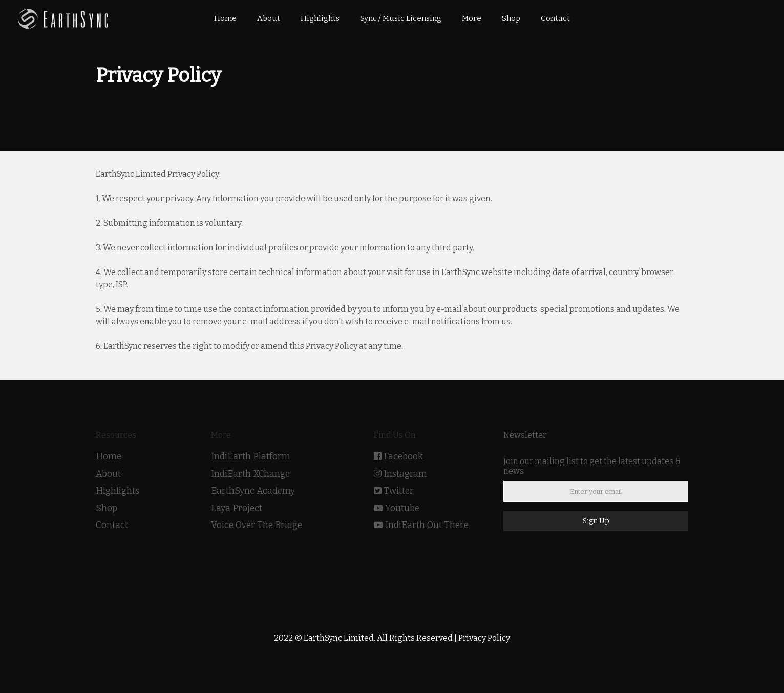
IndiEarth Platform (251, 457)
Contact (112, 525)
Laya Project (237, 508)
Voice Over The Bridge (257, 525)
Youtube (402, 508)
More (472, 18)
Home (109, 457)
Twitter (399, 491)
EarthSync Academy (253, 491)
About (108, 474)
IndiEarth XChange (250, 474)
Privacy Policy (484, 638)
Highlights (118, 491)
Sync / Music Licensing (401, 18)
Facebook (403, 457)
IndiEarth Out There (427, 525)
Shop (107, 508)
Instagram (405, 474)
